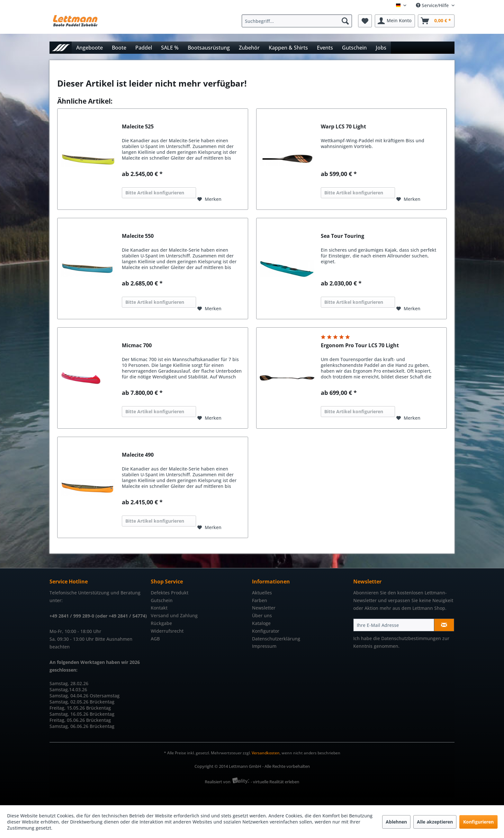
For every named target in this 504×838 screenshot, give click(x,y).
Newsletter (264, 608)
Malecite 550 (138, 236)
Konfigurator (266, 631)
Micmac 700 (137, 345)
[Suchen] (345, 21)
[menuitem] (298, 21)
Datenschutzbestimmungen (411, 638)
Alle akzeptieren (435, 822)
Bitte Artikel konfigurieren (155, 193)
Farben (260, 600)
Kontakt (159, 608)
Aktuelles (262, 593)
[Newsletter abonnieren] (444, 625)
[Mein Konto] (395, 21)
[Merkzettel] (365, 21)
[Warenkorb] (436, 21)
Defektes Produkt (170, 593)
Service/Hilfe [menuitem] (433, 5)
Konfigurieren (478, 822)
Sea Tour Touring (342, 236)
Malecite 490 (138, 455)
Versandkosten (266, 753)
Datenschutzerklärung (276, 639)
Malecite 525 (138, 127)
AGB (155, 639)
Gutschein (162, 600)
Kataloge (261, 623)
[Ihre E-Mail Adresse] (394, 625)
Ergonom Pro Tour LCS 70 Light (360, 345)
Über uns (262, 615)
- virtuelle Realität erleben (275, 782)
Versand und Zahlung (174, 615)
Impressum (264, 646)
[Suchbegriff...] (297, 21)
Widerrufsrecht (167, 631)
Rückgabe (161, 623)
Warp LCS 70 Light (343, 127)
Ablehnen (396, 822)
